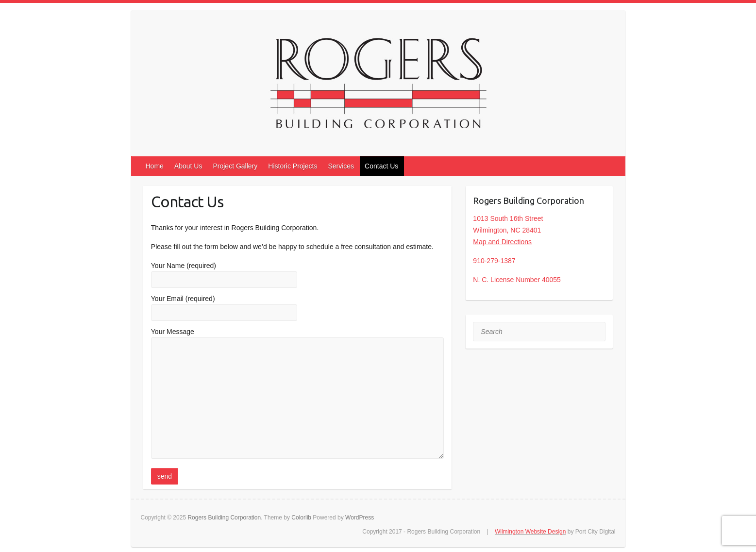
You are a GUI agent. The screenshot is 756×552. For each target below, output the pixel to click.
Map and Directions (502, 242)
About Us (188, 166)
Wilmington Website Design (530, 532)
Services (341, 166)
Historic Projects (293, 166)
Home (155, 166)
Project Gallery (235, 166)
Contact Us (381, 166)
